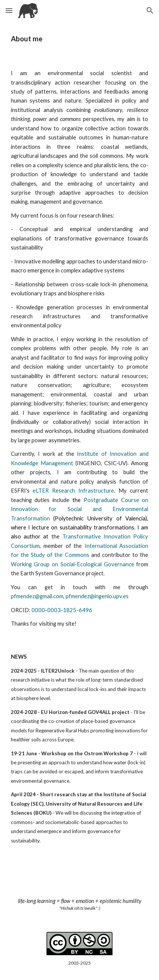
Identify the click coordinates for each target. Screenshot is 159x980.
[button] (9, 10)
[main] (80, 39)
